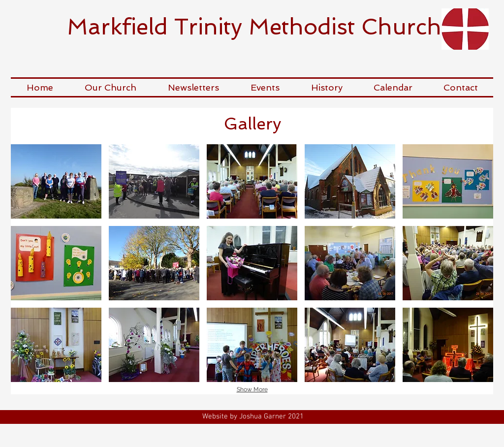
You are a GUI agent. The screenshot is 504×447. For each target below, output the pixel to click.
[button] (110, 87)
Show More (252, 389)
